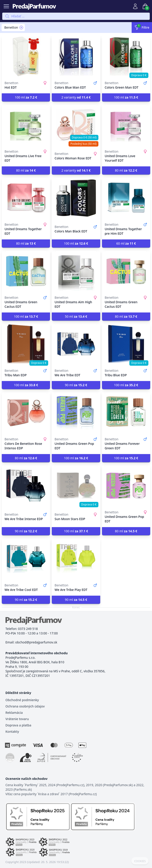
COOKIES (140, 861)
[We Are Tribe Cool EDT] (26, 559)
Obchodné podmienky (22, 700)
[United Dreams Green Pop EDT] (76, 413)
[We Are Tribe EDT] (76, 344)
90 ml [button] (76, 385)
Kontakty (12, 731)
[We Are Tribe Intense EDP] (26, 486)
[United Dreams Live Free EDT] (26, 125)
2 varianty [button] (76, 97)
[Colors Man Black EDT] (76, 198)
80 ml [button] (26, 170)
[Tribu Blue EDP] (126, 344)
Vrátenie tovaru (17, 719)
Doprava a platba (18, 725)
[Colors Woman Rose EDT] (76, 125)
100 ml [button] (26, 97)
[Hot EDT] (26, 56)
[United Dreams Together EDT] (26, 198)
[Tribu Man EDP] (26, 344)
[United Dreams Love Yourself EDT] (126, 125)
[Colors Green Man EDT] (126, 56)
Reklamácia (14, 713)
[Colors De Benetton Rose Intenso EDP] (26, 413)
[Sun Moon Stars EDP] (76, 486)
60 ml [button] (126, 243)
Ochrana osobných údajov (25, 706)
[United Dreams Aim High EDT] (76, 271)
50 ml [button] (76, 316)
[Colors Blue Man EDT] (76, 56)
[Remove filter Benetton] (21, 28)
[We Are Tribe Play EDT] (76, 559)
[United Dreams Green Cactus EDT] (26, 271)
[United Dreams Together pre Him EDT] (126, 198)
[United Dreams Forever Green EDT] (126, 413)
